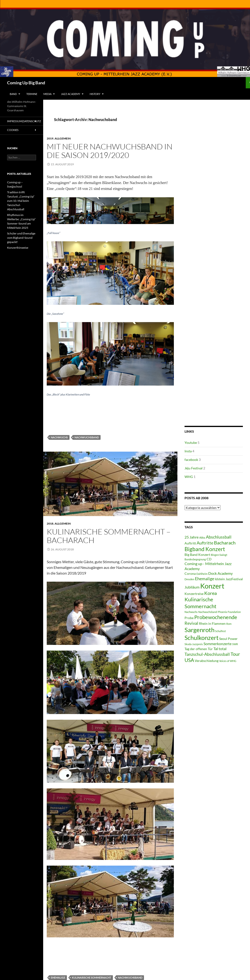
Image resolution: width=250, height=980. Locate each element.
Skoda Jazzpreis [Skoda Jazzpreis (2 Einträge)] (194, 644)
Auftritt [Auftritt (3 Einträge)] (190, 543)
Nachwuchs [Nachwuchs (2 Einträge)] (191, 612)
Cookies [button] (13, 130)
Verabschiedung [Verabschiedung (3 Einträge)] (207, 661)
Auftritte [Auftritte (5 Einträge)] (205, 543)
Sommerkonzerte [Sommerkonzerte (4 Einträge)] (218, 644)
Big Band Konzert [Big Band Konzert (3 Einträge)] (197, 555)
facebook (191, 460)
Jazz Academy (71, 94)
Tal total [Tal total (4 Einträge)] (220, 649)
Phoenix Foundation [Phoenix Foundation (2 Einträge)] (229, 612)
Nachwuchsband (87, 437)
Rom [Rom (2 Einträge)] (229, 624)
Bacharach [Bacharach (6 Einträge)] (225, 543)
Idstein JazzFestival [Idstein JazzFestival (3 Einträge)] (229, 579)
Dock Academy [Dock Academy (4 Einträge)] (220, 573)
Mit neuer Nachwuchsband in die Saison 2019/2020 (110, 151)
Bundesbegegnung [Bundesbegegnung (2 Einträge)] (195, 559)
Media (47, 94)
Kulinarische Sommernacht (92, 978)
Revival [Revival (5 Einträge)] (191, 623)
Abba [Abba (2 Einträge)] (202, 537)
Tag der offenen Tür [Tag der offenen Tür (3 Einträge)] (199, 649)
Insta (188, 451)
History (95, 94)
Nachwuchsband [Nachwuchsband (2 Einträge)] (208, 612)
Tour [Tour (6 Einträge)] (235, 654)
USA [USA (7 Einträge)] (189, 660)
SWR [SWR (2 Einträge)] (235, 644)
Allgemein (63, 138)
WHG (189, 477)
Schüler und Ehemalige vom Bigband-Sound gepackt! (21, 238)
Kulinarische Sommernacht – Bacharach (109, 536)
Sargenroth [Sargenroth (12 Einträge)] (199, 630)
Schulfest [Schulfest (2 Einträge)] (220, 631)
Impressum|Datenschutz (24, 121)
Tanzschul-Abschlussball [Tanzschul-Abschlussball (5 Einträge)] (207, 654)
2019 (50, 138)
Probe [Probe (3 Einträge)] (189, 618)
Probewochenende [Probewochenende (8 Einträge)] (216, 617)
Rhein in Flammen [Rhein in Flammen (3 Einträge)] (212, 624)
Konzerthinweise (18, 248)
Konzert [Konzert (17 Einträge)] (212, 586)
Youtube (191, 443)
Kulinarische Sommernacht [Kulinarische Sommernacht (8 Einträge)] (200, 603)
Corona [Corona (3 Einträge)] (190, 574)
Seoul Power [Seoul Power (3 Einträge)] (228, 639)
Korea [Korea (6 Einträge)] (211, 593)
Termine (32, 94)
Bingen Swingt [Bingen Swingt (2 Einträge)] (219, 555)
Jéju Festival (194, 468)
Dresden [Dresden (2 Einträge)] (189, 579)
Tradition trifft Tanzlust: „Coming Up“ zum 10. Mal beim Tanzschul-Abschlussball (21, 201)
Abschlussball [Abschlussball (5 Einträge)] (219, 537)
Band (13, 94)
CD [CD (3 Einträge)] (209, 559)
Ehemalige (58, 978)
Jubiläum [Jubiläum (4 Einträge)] (192, 587)
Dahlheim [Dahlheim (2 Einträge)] (202, 574)
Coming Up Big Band (26, 83)
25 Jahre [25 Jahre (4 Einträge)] (192, 537)
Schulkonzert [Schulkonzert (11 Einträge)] (201, 638)
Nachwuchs (59, 437)
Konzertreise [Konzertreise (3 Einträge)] (194, 594)
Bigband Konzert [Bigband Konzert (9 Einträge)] (205, 549)
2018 (50, 524)
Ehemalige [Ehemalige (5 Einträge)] (205, 579)
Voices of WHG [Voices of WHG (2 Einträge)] (228, 661)
